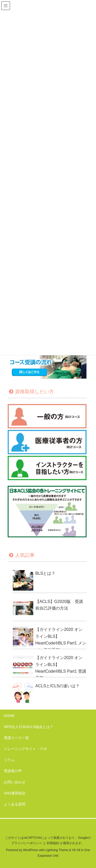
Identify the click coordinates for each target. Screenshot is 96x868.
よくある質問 (15, 804)
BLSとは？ (45, 573)
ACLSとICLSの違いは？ (57, 686)
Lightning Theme (57, 850)
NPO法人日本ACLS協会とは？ (29, 727)
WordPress (31, 850)
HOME (9, 716)
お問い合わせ (15, 782)
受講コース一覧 (16, 738)
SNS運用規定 (15, 793)
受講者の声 (13, 771)
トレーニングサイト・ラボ (25, 749)
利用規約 (53, 843)
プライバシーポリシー (27, 843)
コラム (9, 760)
